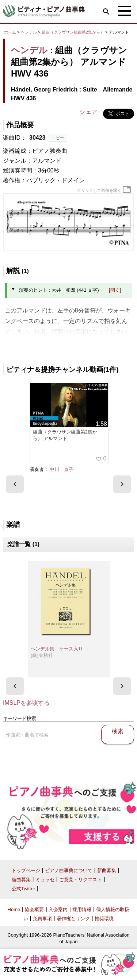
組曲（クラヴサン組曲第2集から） (73, 32)
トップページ (26, 870)
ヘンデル (29, 32)
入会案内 (58, 909)
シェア (88, 112)
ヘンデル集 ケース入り (57, 649)
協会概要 (34, 909)
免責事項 (42, 919)
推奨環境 (104, 919)
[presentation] (15, 484)
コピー (58, 138)
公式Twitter (23, 889)
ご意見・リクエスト (81, 880)
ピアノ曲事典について (69, 870)
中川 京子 (62, 469)
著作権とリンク (73, 919)
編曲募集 (21, 880)
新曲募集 (107, 870)
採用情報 (82, 909)
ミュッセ (45, 880)
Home (14, 909)
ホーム (10, 32)
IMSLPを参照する (26, 703)
